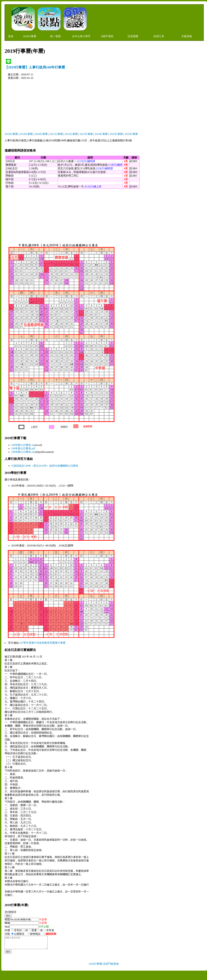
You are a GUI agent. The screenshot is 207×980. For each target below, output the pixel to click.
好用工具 (159, 36)
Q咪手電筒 (107, 36)
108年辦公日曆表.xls (23, 445)
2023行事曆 (86, 134)
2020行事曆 (41, 134)
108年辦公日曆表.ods (23, 452)
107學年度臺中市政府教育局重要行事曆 (42, 643)
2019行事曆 (26, 134)
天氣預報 (187, 36)
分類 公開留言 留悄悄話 (24, 934)
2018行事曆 (11, 134)
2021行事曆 (56, 134)
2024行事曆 (101, 134)
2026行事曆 (30, 36)
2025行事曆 (116, 134)
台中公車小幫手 (81, 36)
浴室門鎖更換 (111, 966)
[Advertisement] (102, 106)
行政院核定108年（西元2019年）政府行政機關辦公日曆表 (45, 466)
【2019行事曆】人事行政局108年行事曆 (35, 67)
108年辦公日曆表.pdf (23, 448)
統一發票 (55, 36)
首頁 (11, 36)
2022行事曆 (71, 134)
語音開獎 (133, 36)
